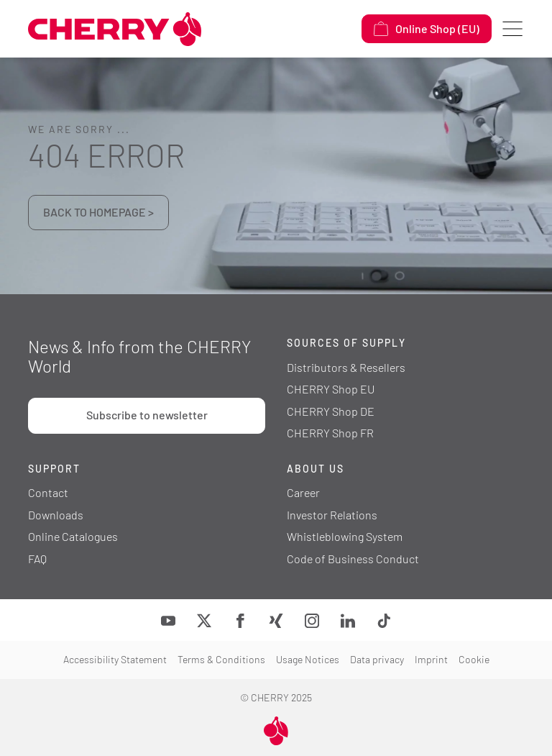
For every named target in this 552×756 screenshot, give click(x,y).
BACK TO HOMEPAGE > (98, 212)
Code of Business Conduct (353, 559)
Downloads (56, 515)
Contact (48, 492)
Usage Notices (308, 659)
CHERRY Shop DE (331, 411)
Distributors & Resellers (346, 367)
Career (303, 492)
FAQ (37, 559)
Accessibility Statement (115, 659)
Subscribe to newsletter (147, 415)
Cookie (474, 659)
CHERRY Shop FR (330, 433)
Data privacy (377, 659)
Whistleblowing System (345, 536)
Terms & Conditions (221, 659)
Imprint (431, 659)
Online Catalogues (73, 536)
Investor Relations (332, 515)
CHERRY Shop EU (331, 389)
